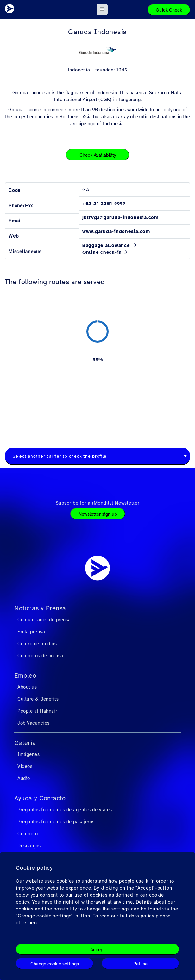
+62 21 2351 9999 (104, 204)
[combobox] (97, 456)
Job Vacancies (34, 723)
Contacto (28, 834)
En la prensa (31, 632)
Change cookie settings (55, 964)
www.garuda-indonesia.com (116, 231)
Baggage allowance (107, 245)
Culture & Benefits (38, 699)
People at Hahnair (37, 711)
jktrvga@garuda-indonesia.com (120, 217)
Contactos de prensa (40, 656)
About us (27, 687)
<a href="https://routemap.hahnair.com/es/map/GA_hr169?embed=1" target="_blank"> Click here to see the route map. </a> (97, 359)
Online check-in (102, 252)
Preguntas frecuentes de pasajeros (56, 822)
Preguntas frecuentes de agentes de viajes (65, 810)
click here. (28, 923)
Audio (24, 778)
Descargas (29, 846)
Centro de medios (37, 644)
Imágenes (28, 754)
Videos (25, 766)
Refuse (140, 964)
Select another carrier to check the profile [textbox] (60, 456)
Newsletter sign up (98, 514)
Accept (97, 950)
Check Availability (98, 155)
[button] (102, 9)
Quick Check (169, 10)
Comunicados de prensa (44, 620)
